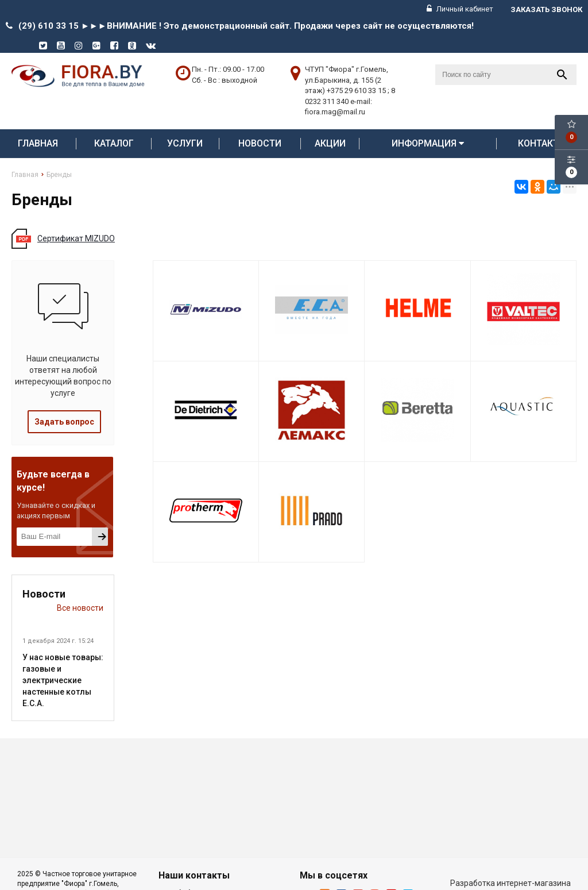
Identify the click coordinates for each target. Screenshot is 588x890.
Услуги (185, 143)
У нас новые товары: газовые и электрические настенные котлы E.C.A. (63, 680)
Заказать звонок (546, 9)
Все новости (80, 608)
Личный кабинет (460, 9)
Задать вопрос (64, 422)
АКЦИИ (330, 143)
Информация (428, 143)
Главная (38, 143)
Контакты (542, 143)
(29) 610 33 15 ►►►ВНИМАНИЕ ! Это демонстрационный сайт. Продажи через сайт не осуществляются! (246, 26)
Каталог (114, 143)
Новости (260, 143)
